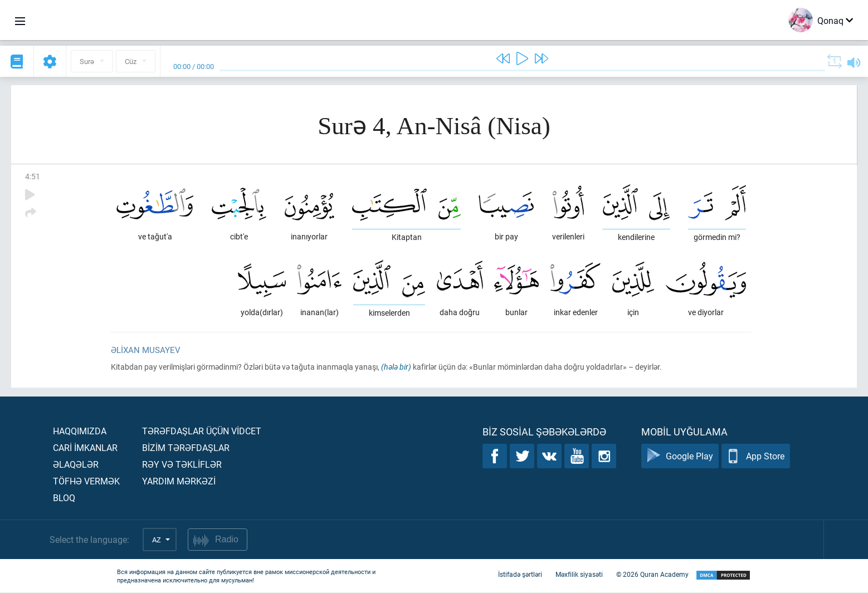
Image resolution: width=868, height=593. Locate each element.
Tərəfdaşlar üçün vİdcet (202, 431)
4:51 (33, 176)
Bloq (64, 498)
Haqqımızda (80, 431)
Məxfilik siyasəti (579, 575)
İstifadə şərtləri (520, 575)
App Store (756, 457)
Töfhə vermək (86, 481)
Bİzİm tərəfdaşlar (186, 448)
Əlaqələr (76, 465)
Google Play (680, 457)
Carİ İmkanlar (85, 448)
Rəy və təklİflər (182, 465)
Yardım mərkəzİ (179, 481)
